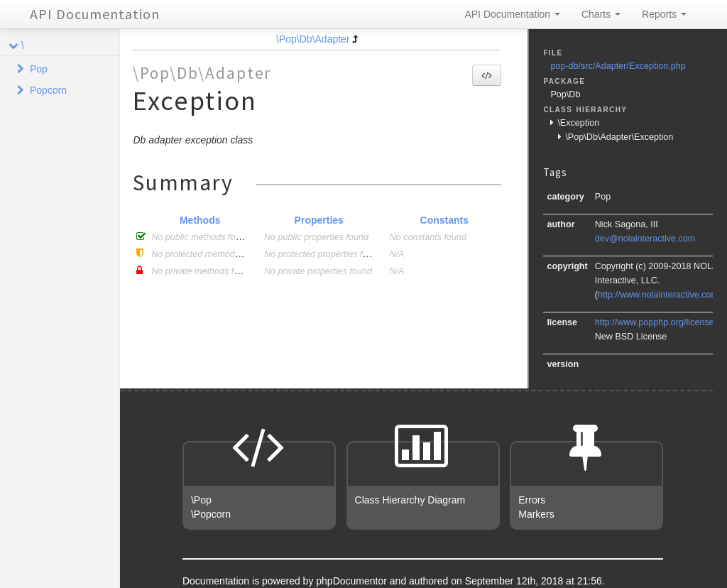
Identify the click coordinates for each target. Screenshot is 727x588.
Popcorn (48, 90)
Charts (601, 14)
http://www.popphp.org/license (655, 322)
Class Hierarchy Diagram (410, 500)
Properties (319, 220)
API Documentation (95, 14)
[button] (487, 75)
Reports (664, 14)
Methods (200, 220)
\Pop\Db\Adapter (313, 39)
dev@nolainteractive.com (645, 239)
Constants (444, 220)
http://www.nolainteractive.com (658, 295)
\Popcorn (211, 514)
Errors (532, 500)
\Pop (201, 500)
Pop (39, 69)
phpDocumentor (353, 581)
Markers (536, 514)
